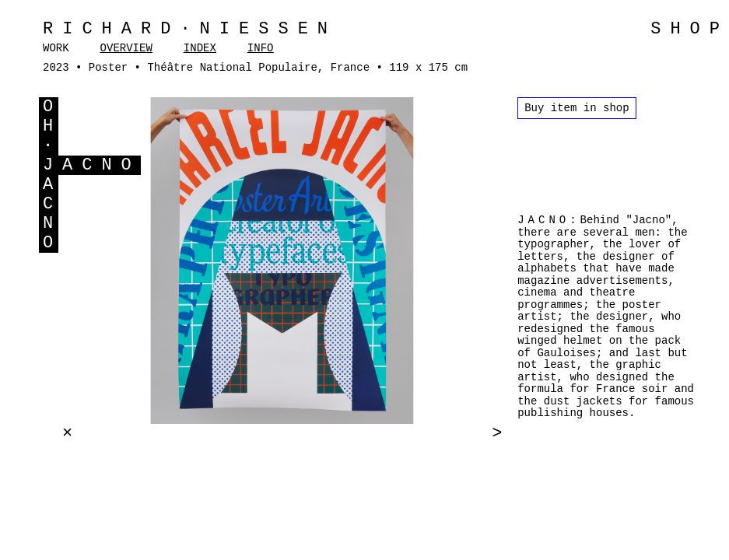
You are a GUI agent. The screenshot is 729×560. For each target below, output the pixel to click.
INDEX (200, 48)
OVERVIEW (126, 48)
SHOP (690, 29)
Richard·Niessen (190, 29)
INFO (261, 48)
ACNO (102, 165)
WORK (56, 48)
